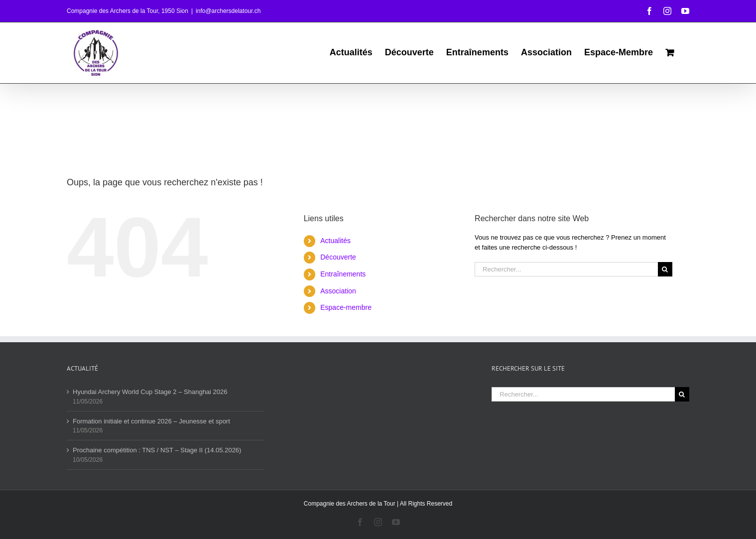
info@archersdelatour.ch (228, 11)
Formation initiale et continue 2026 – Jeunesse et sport (151, 421)
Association (338, 291)
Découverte (338, 257)
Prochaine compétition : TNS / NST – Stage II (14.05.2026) (157, 450)
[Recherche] (665, 269)
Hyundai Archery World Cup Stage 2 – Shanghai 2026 (150, 392)
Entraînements (343, 274)
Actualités (335, 241)
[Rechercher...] (566, 269)
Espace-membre (346, 307)
